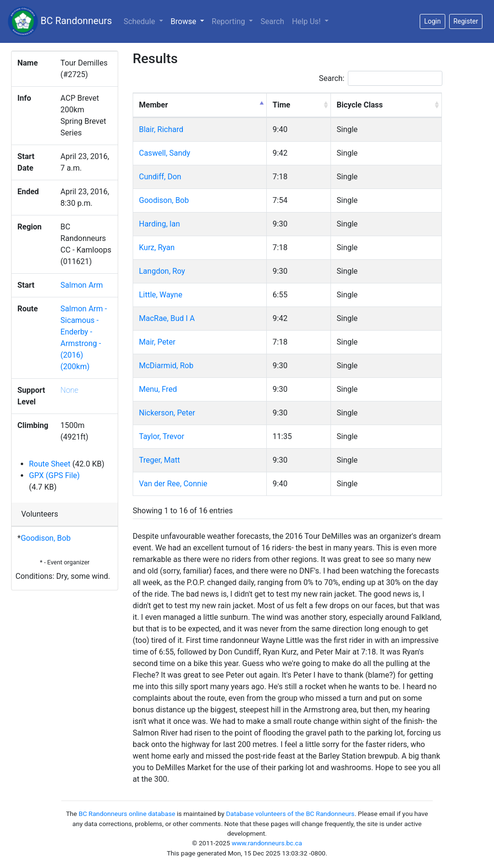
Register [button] (466, 21)
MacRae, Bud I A (167, 318)
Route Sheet (50, 464)
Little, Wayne (161, 295)
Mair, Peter (157, 342)
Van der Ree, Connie (173, 484)
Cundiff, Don (160, 177)
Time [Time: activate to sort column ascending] (281, 105)
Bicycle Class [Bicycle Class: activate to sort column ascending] (360, 105)
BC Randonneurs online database (127, 814)
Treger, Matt (159, 460)
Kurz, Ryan (157, 247)
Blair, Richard (161, 129)
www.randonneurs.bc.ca (267, 843)
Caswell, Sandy (165, 153)
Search (272, 21)
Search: (381, 78)
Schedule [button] (140, 21)
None (69, 390)
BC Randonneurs (60, 21)
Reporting (229, 21)
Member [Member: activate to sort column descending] (153, 105)
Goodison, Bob (46, 538)
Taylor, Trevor (162, 436)
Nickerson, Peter (167, 413)
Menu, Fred (158, 389)
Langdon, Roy (162, 271)
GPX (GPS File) (54, 475)
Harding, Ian (159, 224)
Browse (189, 21)
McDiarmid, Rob (166, 366)
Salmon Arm (82, 285)
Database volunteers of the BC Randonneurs (290, 814)
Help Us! (307, 21)
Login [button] (432, 21)
